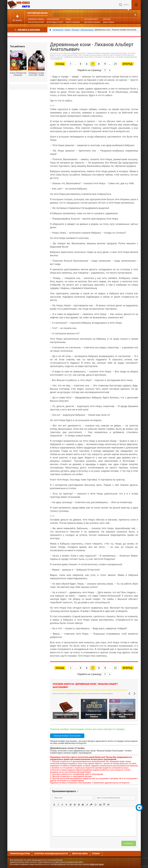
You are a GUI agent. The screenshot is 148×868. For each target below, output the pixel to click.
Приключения (53, 19)
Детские (107, 19)
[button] (54, 804)
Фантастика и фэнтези (38, 22)
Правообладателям (20, 854)
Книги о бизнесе (73, 22)
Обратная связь (80, 854)
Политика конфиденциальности (51, 854)
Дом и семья (108, 22)
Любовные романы (36, 19)
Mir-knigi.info (27, 5)
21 (116, 64)
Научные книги (91, 19)
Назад (60, 64)
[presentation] (54, 804)
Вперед (128, 64)
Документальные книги (95, 22)
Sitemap (96, 854)
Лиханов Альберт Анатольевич (67, 736)
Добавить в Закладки (27, 30)
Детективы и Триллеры (57, 22)
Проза (68, 19)
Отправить (129, 843)
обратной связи (97, 864)
